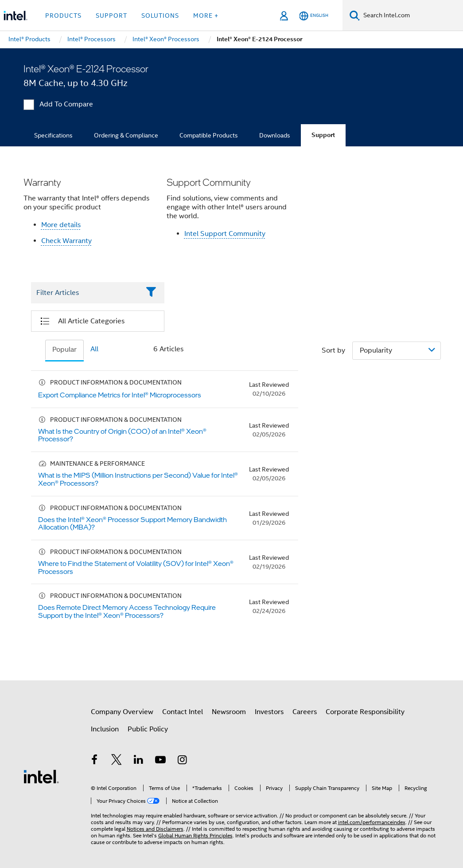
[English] (314, 16)
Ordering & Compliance (126, 135)
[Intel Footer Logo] (41, 776)
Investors (269, 712)
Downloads (275, 135)
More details (61, 225)
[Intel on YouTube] (160, 761)
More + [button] (206, 16)
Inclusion (105, 729)
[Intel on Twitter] (117, 761)
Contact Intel (183, 712)
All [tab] (94, 349)
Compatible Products (209, 135)
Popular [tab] (64, 350)
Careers (305, 712)
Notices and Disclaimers (155, 829)
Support (323, 135)
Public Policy (148, 729)
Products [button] (63, 16)
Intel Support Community (225, 234)
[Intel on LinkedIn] (139, 761)
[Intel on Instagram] (183, 761)
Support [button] (111, 16)
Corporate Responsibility (365, 712)
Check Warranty (66, 241)
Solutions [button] (160, 16)
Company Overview (122, 712)
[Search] (355, 15)
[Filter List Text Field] (86, 293)
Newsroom (229, 712)
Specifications (53, 135)
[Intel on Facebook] (95, 761)
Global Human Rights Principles (195, 835)
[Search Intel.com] (411, 16)
